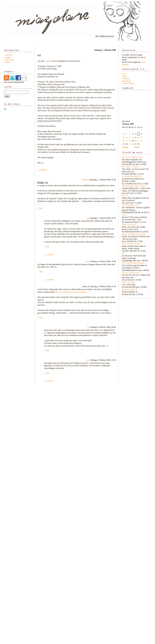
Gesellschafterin (128, 83)
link (41, 208)
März (137, 147)
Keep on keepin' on (130, 289)
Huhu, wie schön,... (130, 224)
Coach (125, 76)
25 (130, 144)
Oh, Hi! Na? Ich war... (131, 273)
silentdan (85, 180)
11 (130, 137)
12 (133, 137)
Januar (125, 147)
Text (124, 74)
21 (138, 141)
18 (130, 141)
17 (127, 141)
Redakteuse (127, 81)
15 (141, 137)
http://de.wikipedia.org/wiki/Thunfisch (71, 292)
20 (135, 141)
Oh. (123, 253)
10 (127, 137)
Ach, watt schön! (129, 282)
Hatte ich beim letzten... (132, 244)
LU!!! (124, 215)
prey (87, 261)
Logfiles (48, 61)
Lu (88, 218)
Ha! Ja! (125, 195)
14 (138, 137)
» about (7, 62)
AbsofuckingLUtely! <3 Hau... (134, 186)
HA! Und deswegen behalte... (134, 263)
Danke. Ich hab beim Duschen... (135, 234)
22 (141, 141)
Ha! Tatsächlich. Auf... (131, 205)
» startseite (8, 55)
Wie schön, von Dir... (130, 167)
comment (43, 170)
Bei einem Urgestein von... (133, 157)
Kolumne (126, 79)
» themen (8, 57)
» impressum (9, 60)
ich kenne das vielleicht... (132, 176)
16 (124, 141)
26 (133, 144)
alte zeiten (136, 207)
